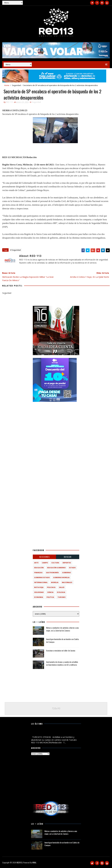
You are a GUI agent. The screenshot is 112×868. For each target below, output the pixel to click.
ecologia (61, 592)
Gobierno (66, 572)
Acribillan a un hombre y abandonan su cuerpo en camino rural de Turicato (53, 732)
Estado (72, 568)
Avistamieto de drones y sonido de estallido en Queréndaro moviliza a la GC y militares (62, 663)
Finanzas (38, 572)
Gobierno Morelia (61, 577)
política (50, 597)
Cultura (55, 563)
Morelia (55, 582)
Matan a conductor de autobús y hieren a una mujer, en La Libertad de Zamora (62, 629)
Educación (39, 568)
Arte (36, 563)
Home (7, 85)
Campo (45, 563)
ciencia (50, 592)
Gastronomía (52, 572)
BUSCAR (68, 557)
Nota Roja (39, 587)
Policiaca (51, 587)
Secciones (44, 557)
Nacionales (67, 582)
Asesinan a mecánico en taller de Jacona (61, 650)
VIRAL (34, 862)
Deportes (67, 563)
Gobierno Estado (42, 577)
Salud (62, 587)
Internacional (41, 582)
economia (39, 597)
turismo (61, 597)
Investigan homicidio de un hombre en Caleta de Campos (62, 640)
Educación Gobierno (56, 568)
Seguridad (16, 85)
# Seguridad (15, 250)
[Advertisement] (56, 422)
